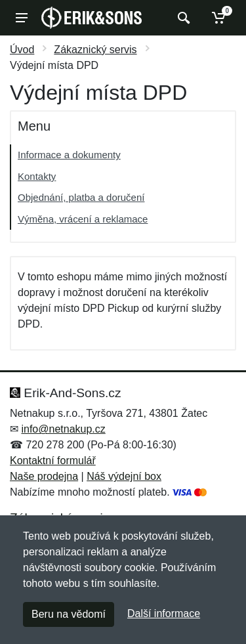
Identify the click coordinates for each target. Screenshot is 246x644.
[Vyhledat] (182, 18)
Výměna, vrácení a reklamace (83, 219)
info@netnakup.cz (63, 429)
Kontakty (37, 176)
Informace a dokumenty (69, 155)
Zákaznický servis (95, 50)
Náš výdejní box (124, 476)
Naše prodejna (44, 476)
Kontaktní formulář (53, 461)
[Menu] (22, 18)
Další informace (164, 613)
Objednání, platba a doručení (81, 197)
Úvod (22, 50)
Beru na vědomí (69, 614)
